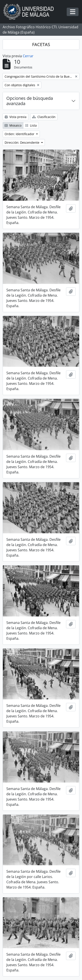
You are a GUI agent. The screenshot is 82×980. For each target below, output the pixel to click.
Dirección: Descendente (22, 142)
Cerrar (28, 56)
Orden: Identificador (20, 134)
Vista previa (16, 117)
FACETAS (41, 44)
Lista (31, 125)
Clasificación (44, 117)
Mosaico (13, 125)
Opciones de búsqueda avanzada (30, 101)
